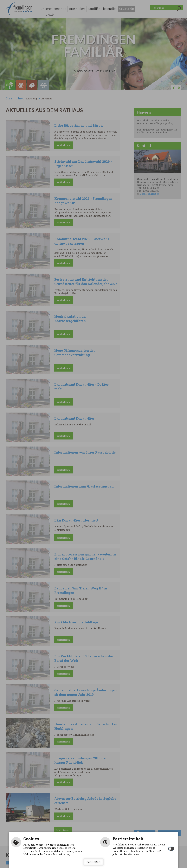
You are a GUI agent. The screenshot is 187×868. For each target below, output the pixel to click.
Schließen (93, 862)
